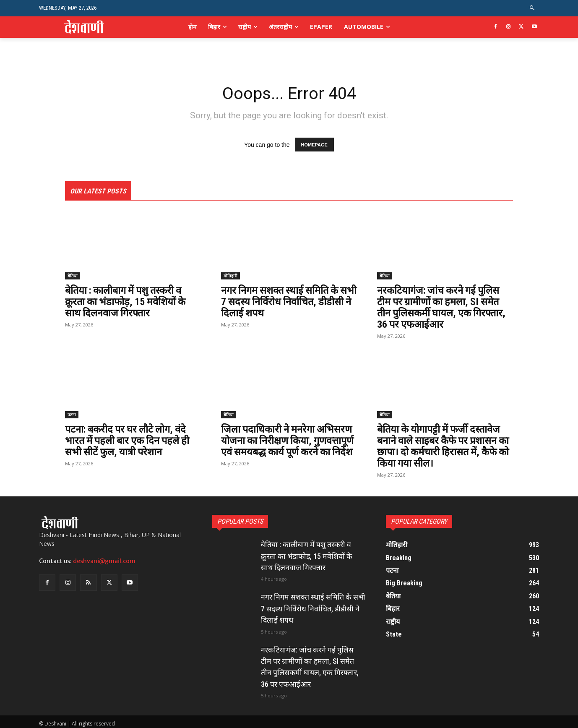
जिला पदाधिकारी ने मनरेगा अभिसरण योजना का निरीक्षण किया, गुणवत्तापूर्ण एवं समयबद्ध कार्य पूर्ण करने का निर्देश (289, 440)
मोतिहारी (230, 276)
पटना (72, 414)
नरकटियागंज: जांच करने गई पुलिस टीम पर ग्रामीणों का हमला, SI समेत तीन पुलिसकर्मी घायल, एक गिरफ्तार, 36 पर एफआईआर (443, 307)
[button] (532, 8)
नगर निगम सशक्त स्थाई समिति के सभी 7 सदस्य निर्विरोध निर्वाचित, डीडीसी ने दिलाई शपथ (282, 302)
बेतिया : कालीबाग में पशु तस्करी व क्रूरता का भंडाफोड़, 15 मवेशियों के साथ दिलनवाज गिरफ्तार (127, 302)
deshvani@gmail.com (104, 559)
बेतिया (73, 276)
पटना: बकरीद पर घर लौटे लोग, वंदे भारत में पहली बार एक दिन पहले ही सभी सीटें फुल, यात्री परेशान (129, 440)
